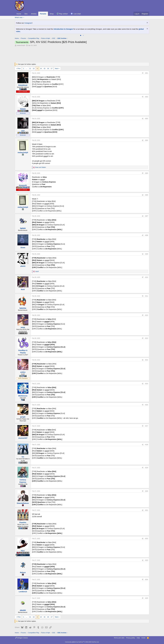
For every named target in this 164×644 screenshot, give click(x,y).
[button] (24, 18)
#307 (146, 216)
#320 (146, 491)
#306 (146, 195)
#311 (146, 296)
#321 (146, 510)
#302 (146, 97)
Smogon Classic (22, 638)
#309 (146, 254)
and (40, 167)
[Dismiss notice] (147, 23)
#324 (146, 580)
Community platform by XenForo (82, 642)
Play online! (63, 14)
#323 (146, 560)
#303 (146, 119)
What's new (19, 17)
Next (57, 69)
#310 (146, 277)
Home (19, 14)
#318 (146, 445)
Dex (26, 14)
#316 (146, 405)
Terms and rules (119, 638)
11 (30, 69)
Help (138, 638)
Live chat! (77, 14)
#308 (146, 235)
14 (41, 69)
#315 (146, 384)
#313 (146, 338)
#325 (146, 598)
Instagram (28, 23)
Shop (52, 14)
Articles (34, 14)
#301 (146, 73)
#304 (146, 140)
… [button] (27, 69)
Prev (19, 69)
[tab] (81, 35)
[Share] (143, 73)
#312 (146, 315)
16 (48, 69)
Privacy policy (131, 638)
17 (52, 69)
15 (44, 69)
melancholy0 (21, 45)
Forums (43, 14)
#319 (146, 468)
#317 (146, 426)
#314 (146, 360)
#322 (146, 539)
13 (37, 69)
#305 (146, 173)
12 (34, 69)
